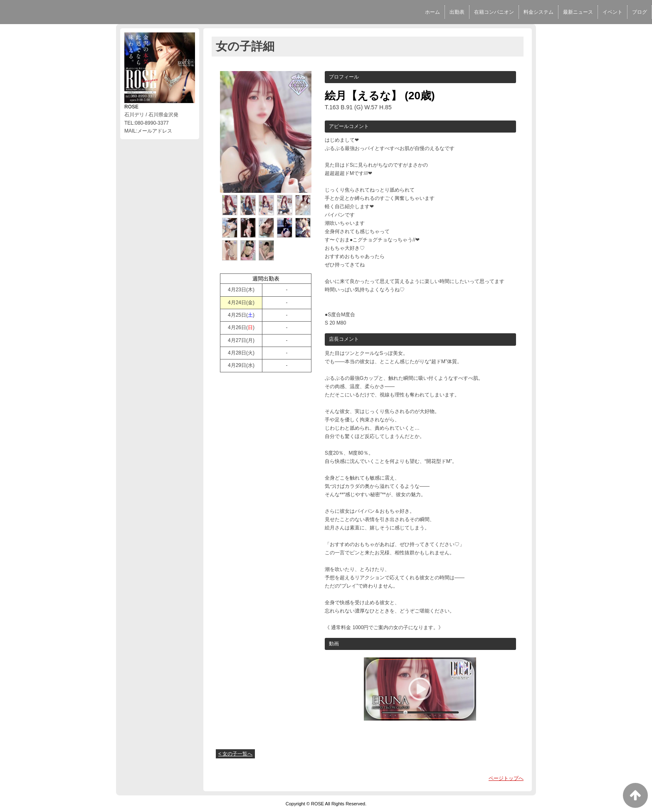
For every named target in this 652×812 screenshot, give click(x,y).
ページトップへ (506, 778)
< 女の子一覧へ (235, 754)
